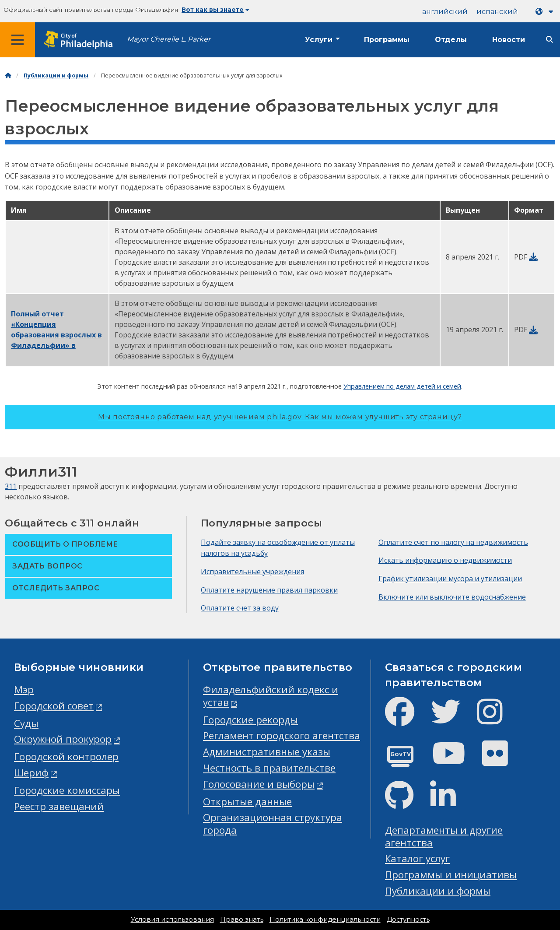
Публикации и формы (56, 75)
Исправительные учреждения (252, 572)
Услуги (319, 40)
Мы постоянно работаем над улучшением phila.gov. (280, 417)
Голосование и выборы (259, 784)
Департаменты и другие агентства (444, 836)
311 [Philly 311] (11, 486)
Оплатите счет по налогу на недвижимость (453, 542)
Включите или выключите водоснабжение (452, 597)
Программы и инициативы (451, 875)
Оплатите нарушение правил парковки (269, 590)
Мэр (24, 690)
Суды (26, 723)
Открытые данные (247, 802)
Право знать (242, 919)
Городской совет (54, 706)
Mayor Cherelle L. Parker (169, 39)
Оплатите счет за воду (240, 608)
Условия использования (172, 919)
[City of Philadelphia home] (81, 40)
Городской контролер (66, 756)
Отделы (451, 40)
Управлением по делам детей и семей (402, 386)
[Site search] (549, 40)
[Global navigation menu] (17, 40)
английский (445, 12)
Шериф (31, 773)
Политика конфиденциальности (325, 919)
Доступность (408, 919)
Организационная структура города (273, 824)
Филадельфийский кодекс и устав (271, 696)
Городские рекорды (250, 720)
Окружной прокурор (63, 739)
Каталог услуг (417, 858)
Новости (509, 40)
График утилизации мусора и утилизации (450, 579)
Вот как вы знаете (215, 10)
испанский (497, 12)
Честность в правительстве (269, 768)
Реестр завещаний (59, 806)
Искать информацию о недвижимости (445, 560)
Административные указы (267, 752)
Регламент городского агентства (282, 735)
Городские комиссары (67, 790)
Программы (387, 40)
